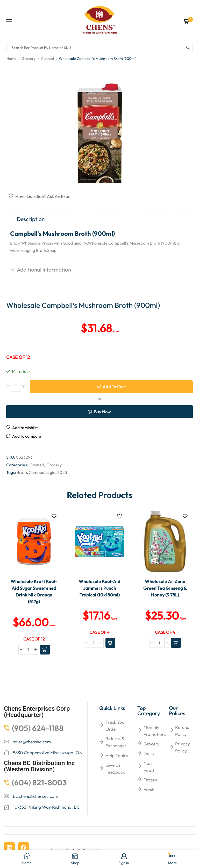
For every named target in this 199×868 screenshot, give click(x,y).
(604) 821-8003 (39, 782)
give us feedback (115, 769)
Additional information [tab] (41, 269)
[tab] (99, 219)
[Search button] (188, 48)
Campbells (38, 472)
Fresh (149, 789)
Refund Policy (182, 731)
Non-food (149, 767)
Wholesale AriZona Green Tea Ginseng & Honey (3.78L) (165, 588)
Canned (47, 59)
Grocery (29, 59)
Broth (22, 472)
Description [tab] (27, 219)
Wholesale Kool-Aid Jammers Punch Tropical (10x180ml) (99, 588)
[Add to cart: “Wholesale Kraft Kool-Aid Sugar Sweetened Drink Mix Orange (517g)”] (45, 650)
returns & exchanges (116, 742)
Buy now (102, 412)
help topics (117, 755)
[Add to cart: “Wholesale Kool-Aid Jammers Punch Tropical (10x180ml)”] (110, 643)
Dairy (149, 753)
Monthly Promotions (155, 731)
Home (11, 59)
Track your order (116, 725)
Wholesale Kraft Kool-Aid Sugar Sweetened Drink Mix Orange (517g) (34, 592)
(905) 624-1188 (38, 728)
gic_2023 (58, 472)
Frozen (150, 780)
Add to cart (114, 386)
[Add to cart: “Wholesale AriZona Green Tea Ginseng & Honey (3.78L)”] (176, 643)
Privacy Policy (183, 747)
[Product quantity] (16, 387)
